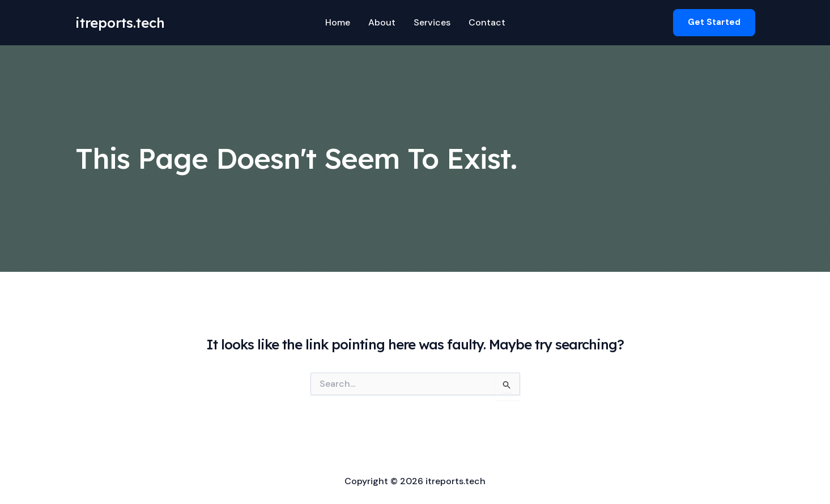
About (382, 22)
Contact (487, 22)
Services (432, 22)
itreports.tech (120, 23)
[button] (714, 22)
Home (338, 22)
